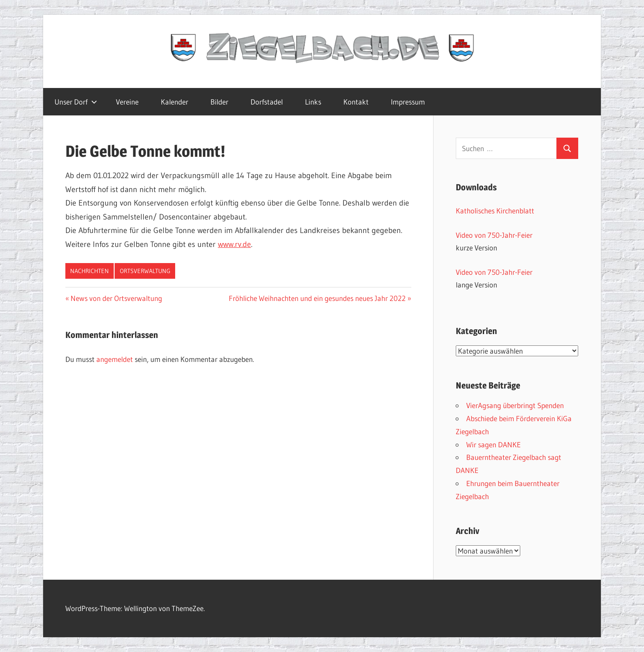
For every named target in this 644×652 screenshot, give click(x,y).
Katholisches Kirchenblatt (495, 211)
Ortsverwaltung (145, 271)
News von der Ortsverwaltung (116, 298)
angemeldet (115, 359)
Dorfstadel (267, 102)
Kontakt (356, 102)
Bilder (219, 102)
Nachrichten (90, 271)
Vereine (127, 102)
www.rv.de (234, 244)
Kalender (175, 102)
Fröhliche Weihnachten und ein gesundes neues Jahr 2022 (317, 298)
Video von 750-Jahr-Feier (494, 235)
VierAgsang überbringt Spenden (515, 405)
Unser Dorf (76, 102)
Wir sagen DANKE (493, 444)
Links (313, 102)
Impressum (408, 102)
